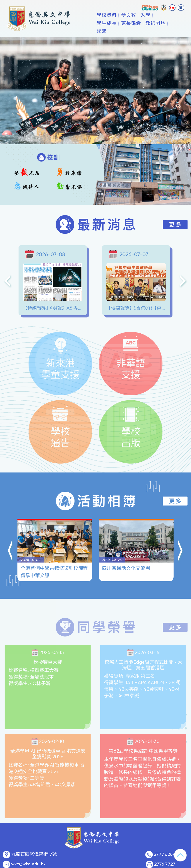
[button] (10, 523)
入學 (147, 23)
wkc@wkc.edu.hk (28, 856)
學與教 (130, 23)
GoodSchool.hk (143, 865)
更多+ (164, 23)
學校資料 (108, 23)
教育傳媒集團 (123, 865)
